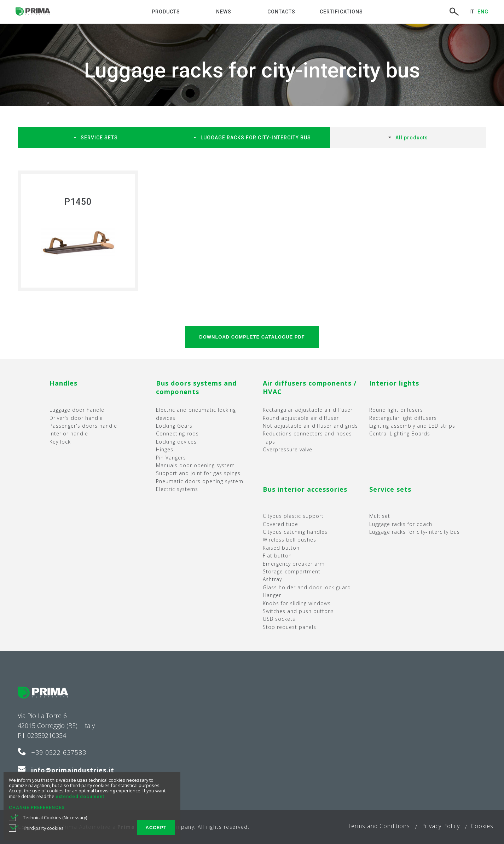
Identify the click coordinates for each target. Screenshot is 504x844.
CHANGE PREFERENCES (37, 807)
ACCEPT (156, 828)
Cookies (482, 826)
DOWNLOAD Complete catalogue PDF (252, 337)
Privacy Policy (441, 826)
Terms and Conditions (379, 826)
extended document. (81, 796)
